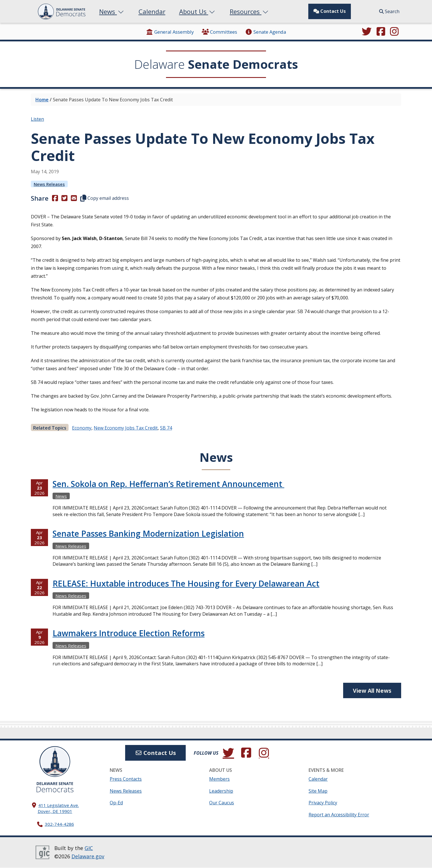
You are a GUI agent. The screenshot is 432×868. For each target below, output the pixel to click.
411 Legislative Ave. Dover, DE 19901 (58, 808)
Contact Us (330, 11)
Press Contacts (126, 779)
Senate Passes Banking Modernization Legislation (148, 533)
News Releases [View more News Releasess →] (49, 184)
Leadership (221, 791)
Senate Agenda (265, 32)
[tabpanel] (216, 579)
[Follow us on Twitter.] (367, 32)
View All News (371, 691)
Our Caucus (222, 803)
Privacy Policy (323, 803)
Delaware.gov (88, 857)
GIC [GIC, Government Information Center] (89, 848)
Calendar (152, 11)
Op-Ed (116, 803)
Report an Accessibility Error (339, 815)
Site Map (318, 791)
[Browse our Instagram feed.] (394, 32)
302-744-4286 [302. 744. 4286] (59, 824)
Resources (250, 11)
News (112, 11)
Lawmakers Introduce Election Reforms (129, 633)
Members (219, 779)
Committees (219, 32)
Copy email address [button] (105, 198)
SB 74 (166, 428)
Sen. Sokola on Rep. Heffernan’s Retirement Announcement (168, 484)
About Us (198, 11)
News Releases (126, 791)
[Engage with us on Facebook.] (381, 32)
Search (389, 11)
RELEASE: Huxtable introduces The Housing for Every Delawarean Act (186, 583)
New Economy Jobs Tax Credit (126, 428)
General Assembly (170, 32)
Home (42, 100)
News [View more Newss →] (61, 496)
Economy (82, 428)
